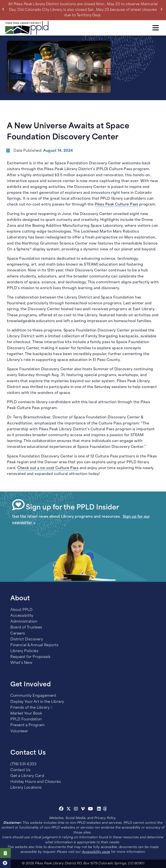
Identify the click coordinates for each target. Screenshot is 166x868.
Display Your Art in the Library (37, 702)
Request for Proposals (30, 657)
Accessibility (22, 616)
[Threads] (105, 809)
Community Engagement (33, 696)
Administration (24, 622)
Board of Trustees (26, 628)
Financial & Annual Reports (34, 645)
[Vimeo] (83, 809)
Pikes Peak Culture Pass (117, 205)
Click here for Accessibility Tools (5, 863)
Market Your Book (26, 714)
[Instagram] (77, 809)
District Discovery (27, 640)
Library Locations (26, 788)
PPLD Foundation (26, 720)
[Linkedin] (99, 809)
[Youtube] (91, 809)
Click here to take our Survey (5, 853)
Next (162, 9)
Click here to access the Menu (156, 28)
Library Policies (24, 651)
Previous (4, 9)
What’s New (21, 663)
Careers (18, 634)
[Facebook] (61, 809)
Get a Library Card (27, 776)
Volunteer (19, 731)
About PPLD (21, 610)
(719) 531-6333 (23, 764)
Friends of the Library (30, 708)
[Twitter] (69, 809)
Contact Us (20, 770)
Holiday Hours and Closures (36, 782)
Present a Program (28, 725)
